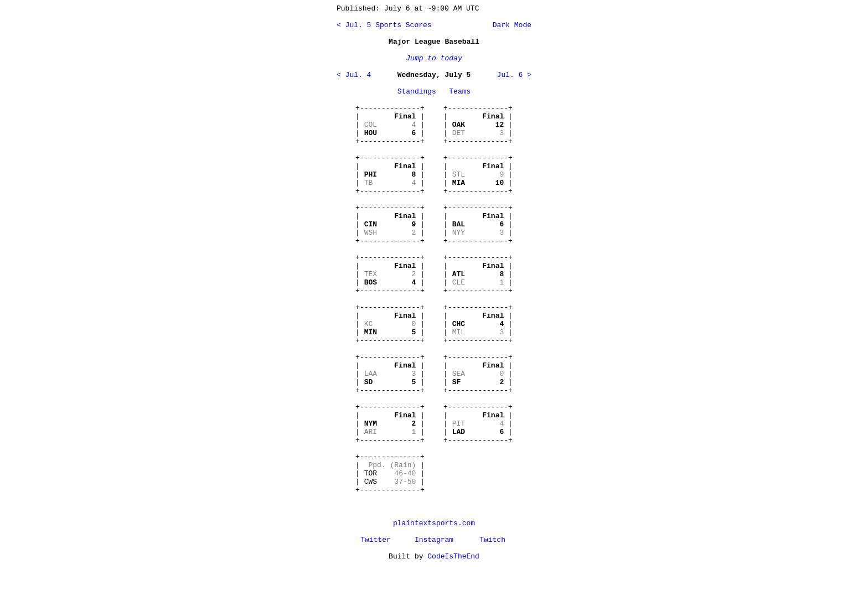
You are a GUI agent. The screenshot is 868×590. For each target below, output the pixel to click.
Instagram (434, 540)
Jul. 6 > (514, 75)
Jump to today (434, 58)
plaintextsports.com (434, 523)
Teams (460, 92)
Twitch (492, 540)
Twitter (376, 540)
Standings (417, 92)
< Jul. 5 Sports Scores (384, 25)
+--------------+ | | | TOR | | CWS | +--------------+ (390, 473)
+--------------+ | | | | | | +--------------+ (390, 125)
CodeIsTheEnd (453, 557)
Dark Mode (510, 25)
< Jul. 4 (354, 75)
